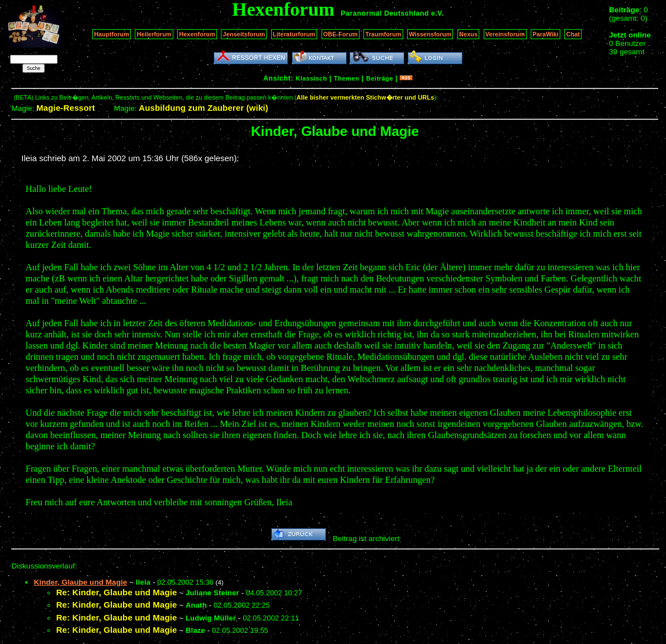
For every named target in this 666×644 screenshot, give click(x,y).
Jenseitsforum (244, 34)
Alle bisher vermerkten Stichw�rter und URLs (365, 97)
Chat (573, 34)
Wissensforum (430, 34)
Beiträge (380, 78)
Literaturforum (294, 34)
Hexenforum (197, 34)
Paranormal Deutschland (385, 13)
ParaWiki (545, 34)
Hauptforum (112, 34)
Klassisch (311, 78)
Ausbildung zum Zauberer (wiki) (203, 108)
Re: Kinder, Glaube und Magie (116, 592)
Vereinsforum (505, 34)
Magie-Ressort (66, 108)
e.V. (438, 13)
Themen (346, 78)
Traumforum (383, 34)
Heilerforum (154, 34)
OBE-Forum (341, 34)
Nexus (468, 34)
